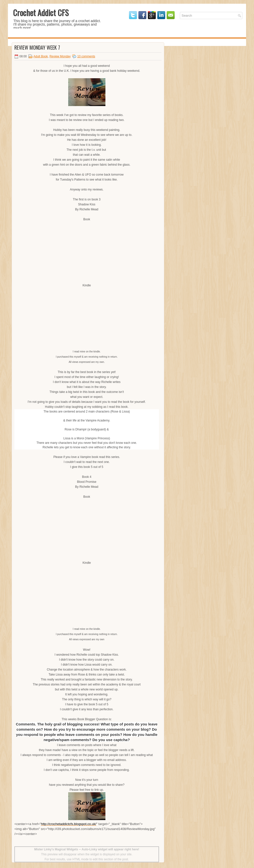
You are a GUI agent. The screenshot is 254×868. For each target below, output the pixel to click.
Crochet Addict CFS (41, 13)
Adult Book (41, 56)
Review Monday (60, 56)
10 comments (86, 56)
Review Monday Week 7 (37, 47)
